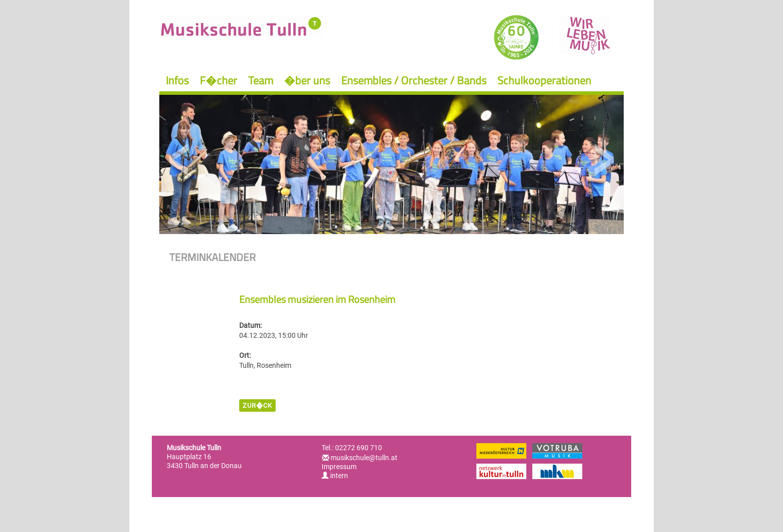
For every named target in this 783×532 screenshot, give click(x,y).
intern (335, 476)
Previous (179, 160)
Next (604, 160)
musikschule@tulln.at (364, 458)
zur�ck (257, 405)
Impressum (339, 467)
